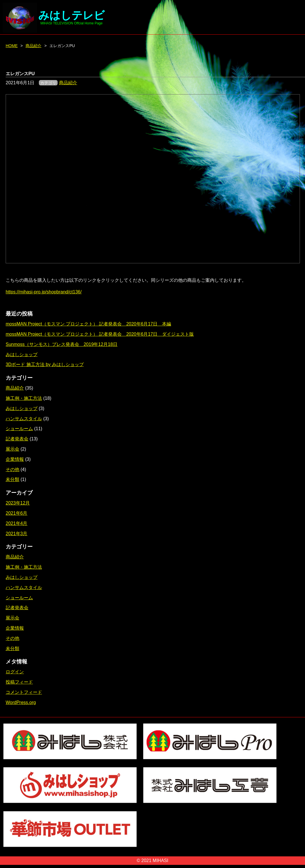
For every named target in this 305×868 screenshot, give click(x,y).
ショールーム (19, 429)
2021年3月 (17, 534)
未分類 (12, 479)
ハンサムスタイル (24, 419)
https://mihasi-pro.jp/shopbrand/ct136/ (44, 292)
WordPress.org (21, 702)
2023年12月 (18, 503)
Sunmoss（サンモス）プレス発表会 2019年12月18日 (62, 344)
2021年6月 (17, 513)
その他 (12, 469)
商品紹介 (33, 46)
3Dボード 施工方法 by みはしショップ (45, 364)
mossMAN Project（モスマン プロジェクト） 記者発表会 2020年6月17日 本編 (88, 324)
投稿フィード (19, 682)
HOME (12, 46)
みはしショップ (22, 355)
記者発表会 (17, 439)
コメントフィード (24, 692)
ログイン (15, 672)
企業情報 (15, 459)
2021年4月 (17, 523)
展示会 (12, 449)
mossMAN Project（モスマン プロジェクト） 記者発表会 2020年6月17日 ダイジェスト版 (100, 334)
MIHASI (160, 860)
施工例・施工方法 (24, 398)
